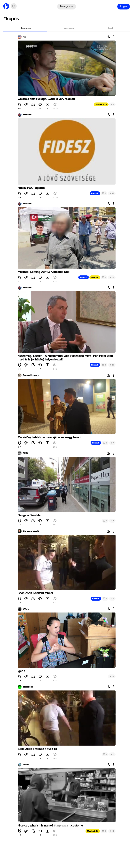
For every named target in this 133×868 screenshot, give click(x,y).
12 (112, 831)
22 (112, 277)
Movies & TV (101, 104)
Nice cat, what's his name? (36, 825)
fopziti (26, 765)
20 (112, 365)
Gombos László (31, 531)
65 (112, 193)
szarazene (28, 687)
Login (124, 6)
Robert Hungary (31, 375)
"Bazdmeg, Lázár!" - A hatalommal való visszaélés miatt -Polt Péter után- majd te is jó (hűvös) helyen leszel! (66, 358)
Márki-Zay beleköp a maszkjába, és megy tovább (50, 437)
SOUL (26, 609)
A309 (25, 453)
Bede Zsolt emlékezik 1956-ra (37, 749)
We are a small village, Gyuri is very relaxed (46, 99)
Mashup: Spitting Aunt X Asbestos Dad (44, 272)
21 (112, 676)
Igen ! (21, 671)
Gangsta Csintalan (30, 515)
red (24, 37)
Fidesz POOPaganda (31, 188)
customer (77, 825)
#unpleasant (62, 825)
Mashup (95, 277)
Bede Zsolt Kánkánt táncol (35, 593)
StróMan (27, 115)
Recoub (95, 193)
